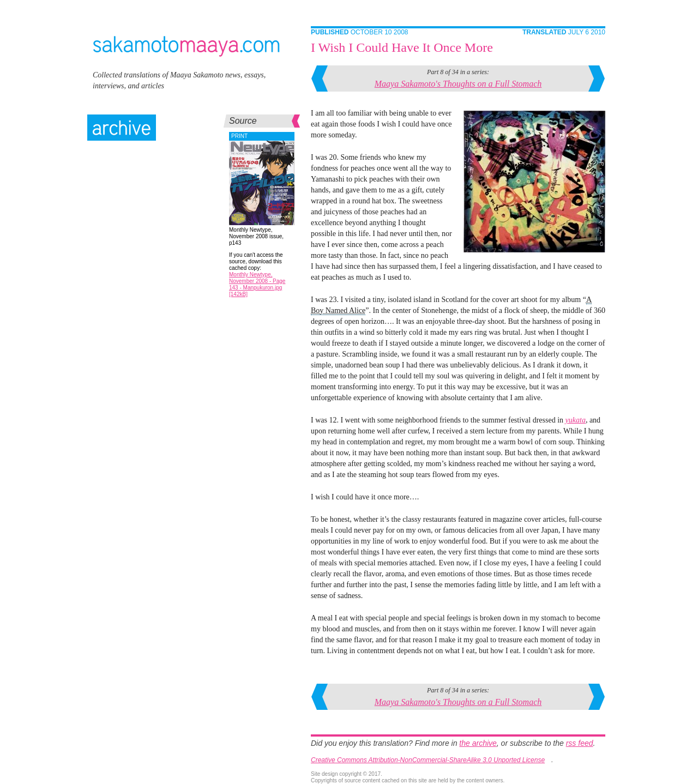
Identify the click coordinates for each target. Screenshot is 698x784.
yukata (576, 420)
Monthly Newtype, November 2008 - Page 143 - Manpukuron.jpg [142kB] (257, 284)
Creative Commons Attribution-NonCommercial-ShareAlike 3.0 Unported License (428, 760)
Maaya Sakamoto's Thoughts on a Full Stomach (458, 84)
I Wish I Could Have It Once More (402, 47)
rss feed (580, 743)
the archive (478, 743)
